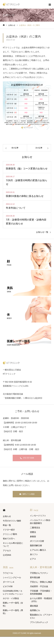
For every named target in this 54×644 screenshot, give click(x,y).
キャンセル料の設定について (13, 545)
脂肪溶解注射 (36, 545)
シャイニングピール (12, 577)
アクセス (7, 551)
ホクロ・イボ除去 (11, 598)
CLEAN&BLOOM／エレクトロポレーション (13, 592)
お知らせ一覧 (42, 232)
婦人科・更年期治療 (41, 567)
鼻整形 (33, 537)
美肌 (8, 567)
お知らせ (7, 516)
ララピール (8, 573)
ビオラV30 (8, 586)
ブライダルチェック (39, 622)
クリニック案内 (10, 534)
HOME (4, 510)
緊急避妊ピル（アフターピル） (41, 616)
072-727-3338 (29, 458)
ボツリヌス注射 (37, 541)
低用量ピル (35, 610)
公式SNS (7, 555)
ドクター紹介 (9, 530)
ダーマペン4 (8, 582)
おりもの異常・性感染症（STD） (41, 600)
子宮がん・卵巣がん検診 (41, 582)
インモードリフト (38, 516)
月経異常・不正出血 (39, 586)
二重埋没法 (35, 528)
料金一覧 (7, 525)
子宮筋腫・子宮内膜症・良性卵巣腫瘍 (41, 592)
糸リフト (34, 554)
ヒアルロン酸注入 (38, 550)
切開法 (33, 532)
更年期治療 (35, 577)
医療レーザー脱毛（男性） (13, 612)
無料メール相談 (29, 494)
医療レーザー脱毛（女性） (13, 604)
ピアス (33, 559)
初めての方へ (9, 539)
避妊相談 (34, 606)
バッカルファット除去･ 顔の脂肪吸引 (41, 522)
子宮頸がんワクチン (39, 573)
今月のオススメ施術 (12, 521)
